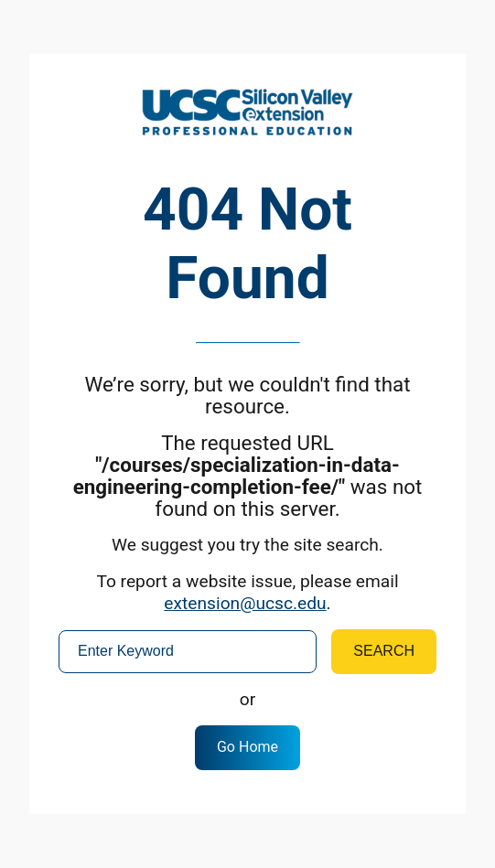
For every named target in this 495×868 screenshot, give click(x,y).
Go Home (247, 747)
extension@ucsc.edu (245, 603)
